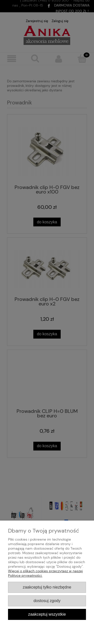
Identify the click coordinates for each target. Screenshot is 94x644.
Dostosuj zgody (47, 601)
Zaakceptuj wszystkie (47, 614)
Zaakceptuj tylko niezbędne (47, 587)
